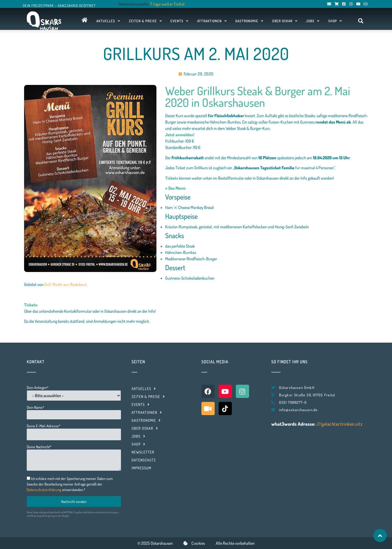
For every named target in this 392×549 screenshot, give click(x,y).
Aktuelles (108, 21)
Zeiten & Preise (145, 21)
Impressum (141, 468)
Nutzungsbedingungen (44, 516)
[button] (361, 21)
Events (179, 21)
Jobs (313, 21)
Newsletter (143, 452)
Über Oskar (285, 21)
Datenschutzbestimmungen (103, 512)
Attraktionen (212, 21)
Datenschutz (144, 460)
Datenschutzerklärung (44, 490)
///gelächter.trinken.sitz (339, 424)
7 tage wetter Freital (167, 4)
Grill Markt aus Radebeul (65, 284)
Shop (335, 21)
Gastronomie (249, 21)
